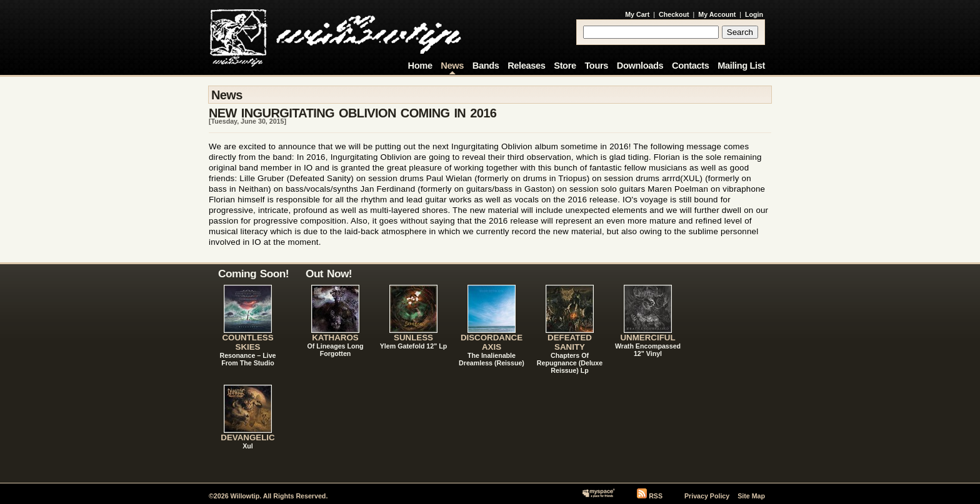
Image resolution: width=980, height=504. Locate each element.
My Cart (637, 14)
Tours (596, 66)
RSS (656, 496)
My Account (717, 14)
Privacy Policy (707, 496)
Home (420, 66)
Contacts (691, 66)
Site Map (751, 496)
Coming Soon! (253, 274)
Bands (486, 66)
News (452, 66)
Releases (526, 66)
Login (754, 14)
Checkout (674, 14)
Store (565, 66)
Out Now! (329, 274)
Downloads (640, 66)
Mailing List (741, 66)
